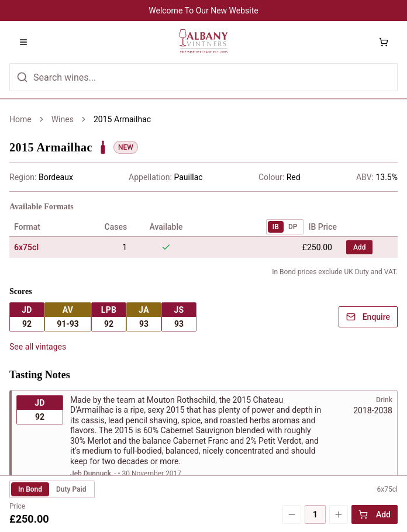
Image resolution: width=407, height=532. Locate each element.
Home (20, 119)
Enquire (368, 251)
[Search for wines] (203, 77)
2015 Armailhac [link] (122, 119)
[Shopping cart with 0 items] (384, 42)
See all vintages (38, 281)
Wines (63, 119)
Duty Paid (71, 489)
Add (375, 514)
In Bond (30, 489)
